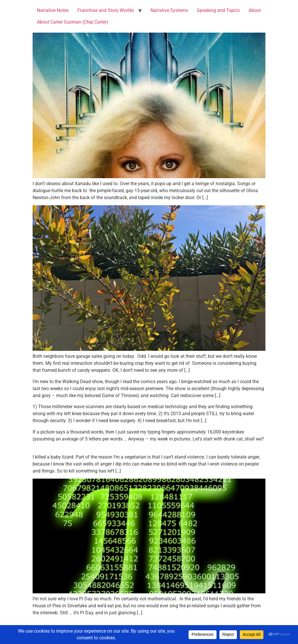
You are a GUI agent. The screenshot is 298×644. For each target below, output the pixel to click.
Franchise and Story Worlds (106, 10)
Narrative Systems (169, 10)
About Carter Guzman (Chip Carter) (73, 22)
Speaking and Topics (218, 10)
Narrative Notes (53, 10)
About (255, 10)
